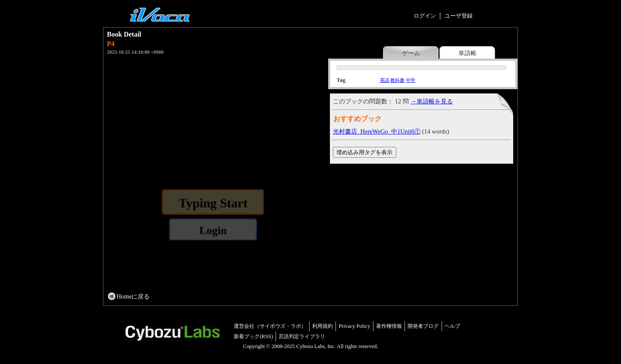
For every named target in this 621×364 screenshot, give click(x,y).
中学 (411, 80)
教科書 (397, 80)
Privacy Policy (354, 326)
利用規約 (323, 326)
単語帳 (467, 53)
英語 (385, 80)
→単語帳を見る (431, 101)
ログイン (425, 16)
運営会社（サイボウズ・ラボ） (270, 326)
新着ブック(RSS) (253, 336)
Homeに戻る (133, 296)
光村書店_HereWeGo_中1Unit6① (377, 131)
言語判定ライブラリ (302, 336)
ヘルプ (452, 326)
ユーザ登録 (459, 16)
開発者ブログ (423, 326)
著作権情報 (389, 326)
